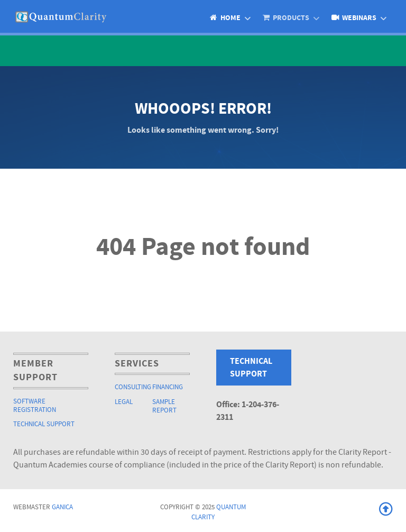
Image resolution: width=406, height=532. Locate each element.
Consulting (133, 387)
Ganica (62, 507)
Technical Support (44, 424)
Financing (168, 387)
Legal (124, 402)
